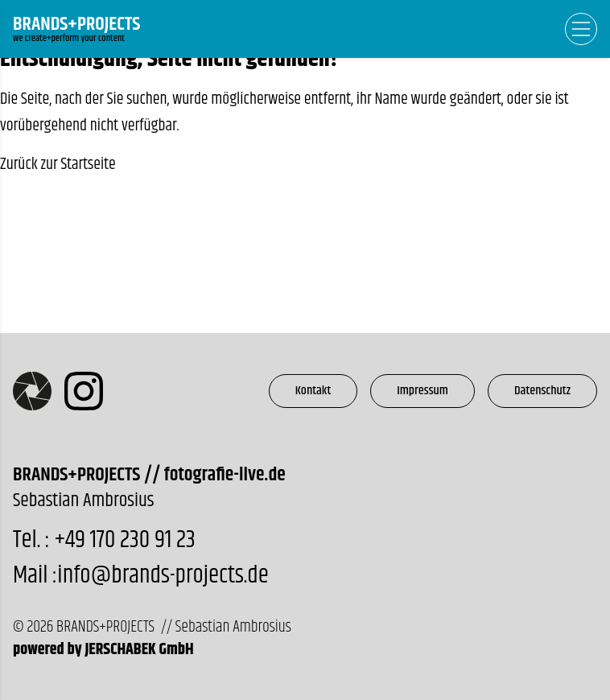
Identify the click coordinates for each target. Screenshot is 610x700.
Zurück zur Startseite (58, 165)
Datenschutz (542, 391)
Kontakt (313, 391)
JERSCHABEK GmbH (139, 650)
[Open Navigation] (581, 29)
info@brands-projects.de (163, 576)
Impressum (422, 391)
